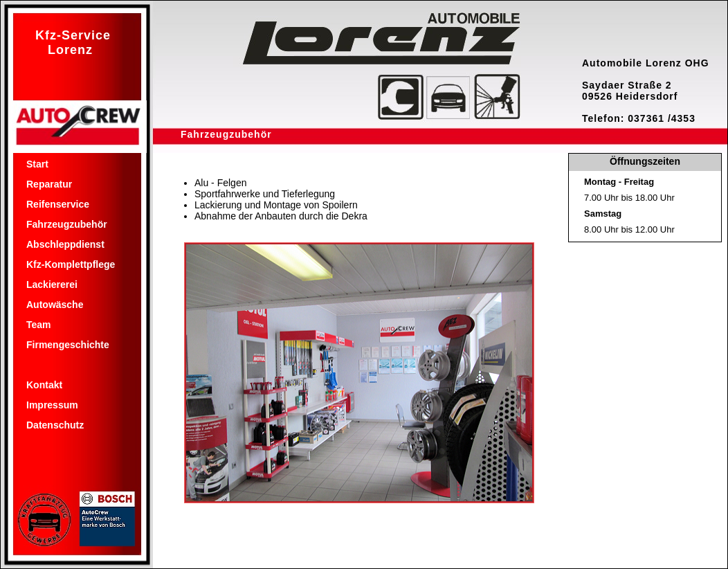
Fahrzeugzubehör (67, 224)
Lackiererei (52, 284)
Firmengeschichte (68, 345)
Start (37, 164)
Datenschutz (55, 425)
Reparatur (49, 184)
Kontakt (44, 385)
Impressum (52, 405)
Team (39, 325)
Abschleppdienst (65, 244)
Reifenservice (58, 204)
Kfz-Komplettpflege (71, 264)
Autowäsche (55, 305)
